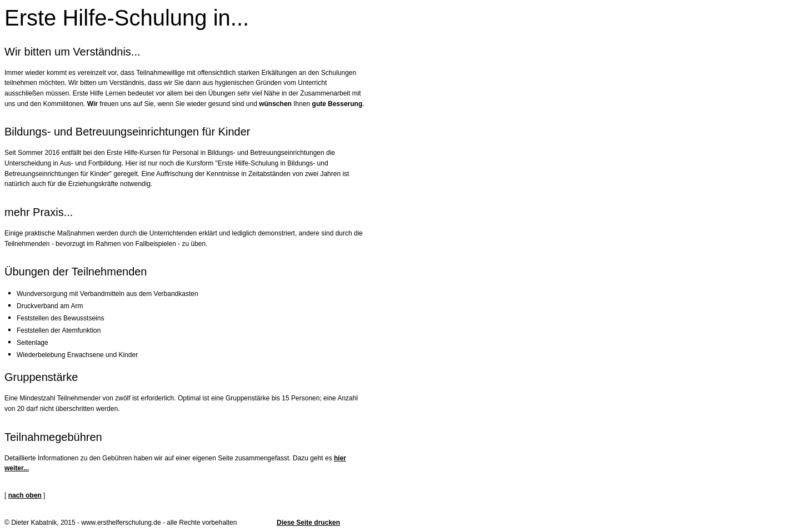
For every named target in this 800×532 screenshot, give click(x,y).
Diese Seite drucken (308, 523)
